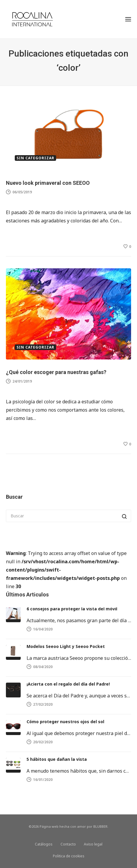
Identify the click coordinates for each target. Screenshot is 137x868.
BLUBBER (100, 826)
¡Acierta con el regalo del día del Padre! (68, 684)
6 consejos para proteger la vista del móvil (72, 609)
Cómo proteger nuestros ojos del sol (65, 722)
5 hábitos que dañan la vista (57, 759)
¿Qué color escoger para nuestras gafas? (56, 372)
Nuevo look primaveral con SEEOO (48, 183)
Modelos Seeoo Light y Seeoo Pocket (66, 646)
